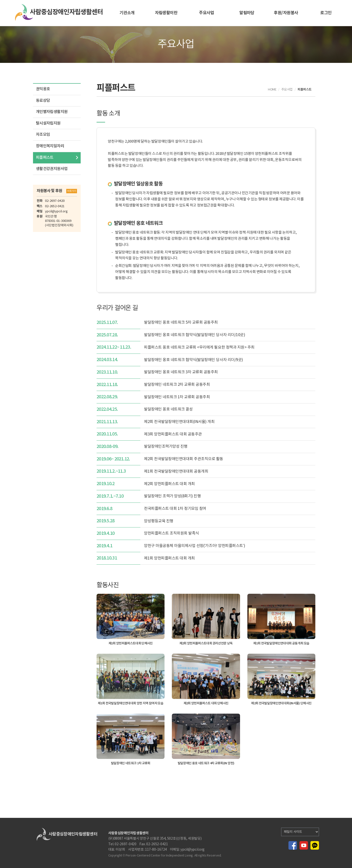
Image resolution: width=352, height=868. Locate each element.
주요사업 (207, 13)
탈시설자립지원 (48, 123)
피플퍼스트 (45, 158)
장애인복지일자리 (50, 146)
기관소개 (127, 13)
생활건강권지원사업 (52, 169)
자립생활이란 (166, 13)
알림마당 (247, 13)
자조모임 (43, 135)
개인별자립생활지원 (52, 112)
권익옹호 (43, 89)
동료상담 (43, 101)
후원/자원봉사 (286, 13)
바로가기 (72, 191)
